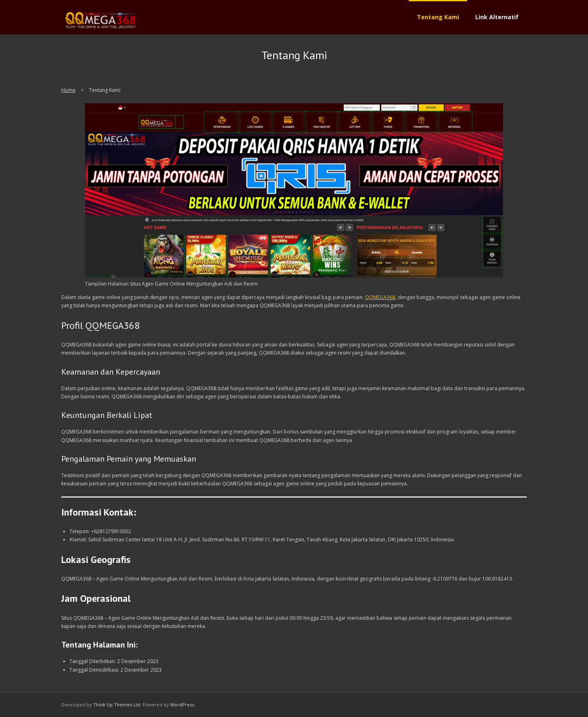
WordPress (182, 705)
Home (68, 90)
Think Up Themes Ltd (117, 705)
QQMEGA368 (380, 297)
